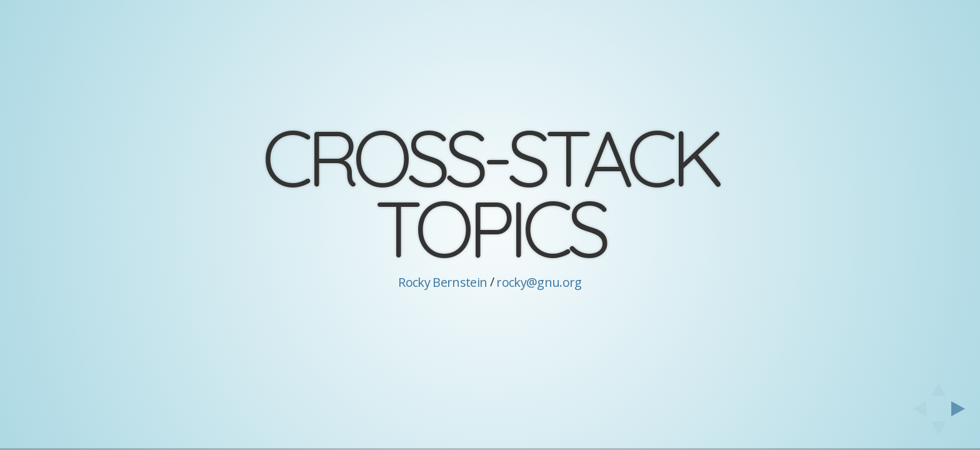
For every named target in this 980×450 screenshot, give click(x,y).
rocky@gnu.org (539, 282)
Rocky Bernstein (442, 282)
